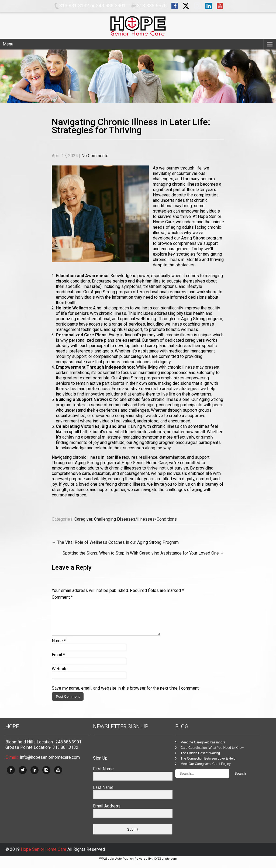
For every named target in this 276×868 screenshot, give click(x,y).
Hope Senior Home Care (44, 856)
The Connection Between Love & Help (208, 765)
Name (59, 647)
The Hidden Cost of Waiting (200, 760)
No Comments (95, 156)
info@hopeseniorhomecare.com (50, 764)
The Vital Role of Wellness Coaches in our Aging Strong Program (115, 542)
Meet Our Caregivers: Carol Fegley (206, 770)
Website (60, 675)
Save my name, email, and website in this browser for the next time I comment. (126, 695)
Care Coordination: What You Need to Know (212, 754)
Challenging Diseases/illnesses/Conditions (135, 519)
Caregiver (83, 519)
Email (58, 661)
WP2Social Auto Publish (116, 865)
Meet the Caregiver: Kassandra (203, 749)
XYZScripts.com (165, 865)
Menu (8, 44)
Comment (62, 597)
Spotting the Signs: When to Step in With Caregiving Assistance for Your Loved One (143, 553)
